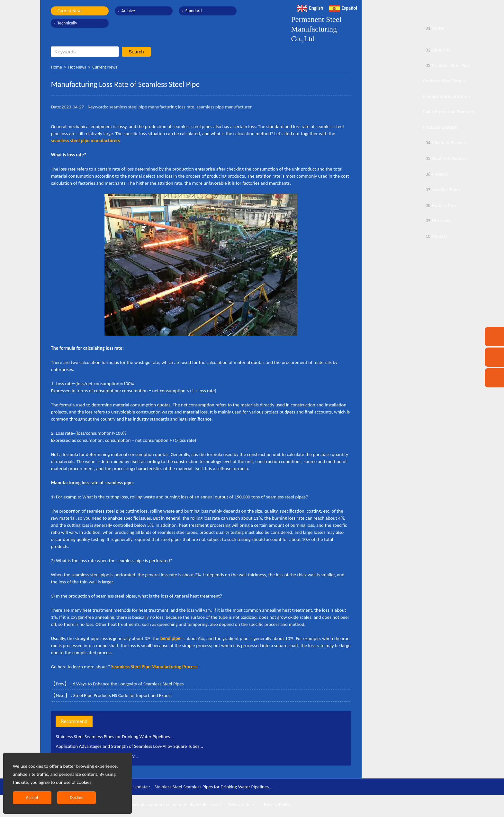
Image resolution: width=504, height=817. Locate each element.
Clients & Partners (445, 143)
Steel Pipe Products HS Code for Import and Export (123, 695)
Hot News (77, 67)
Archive (128, 11)
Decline (76, 798)
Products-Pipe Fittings (444, 81)
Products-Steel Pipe (447, 65)
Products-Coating (440, 127)
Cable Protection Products (448, 112)
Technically (67, 23)
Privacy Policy (277, 804)
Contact (435, 236)
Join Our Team (441, 190)
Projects (435, 174)
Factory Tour (440, 205)
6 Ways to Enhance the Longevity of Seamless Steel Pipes (128, 684)
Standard (193, 11)
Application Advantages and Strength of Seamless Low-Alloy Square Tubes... (129, 746)
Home (56, 67)
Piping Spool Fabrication (446, 96)
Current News (70, 11)
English (310, 8)
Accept (32, 798)
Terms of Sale (240, 804)
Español (343, 8)
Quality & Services (445, 158)
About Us (437, 50)
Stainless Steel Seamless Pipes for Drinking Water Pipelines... (115, 737)
